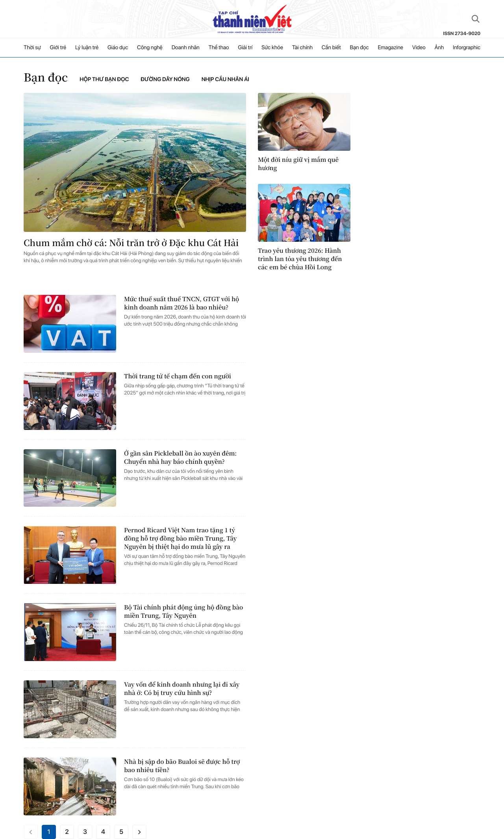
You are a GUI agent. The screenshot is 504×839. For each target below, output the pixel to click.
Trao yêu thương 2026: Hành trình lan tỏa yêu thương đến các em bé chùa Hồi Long (300, 259)
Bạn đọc (359, 48)
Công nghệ (150, 48)
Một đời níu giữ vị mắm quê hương (298, 164)
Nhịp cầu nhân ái (225, 80)
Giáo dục (118, 48)
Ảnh (439, 48)
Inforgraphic (467, 48)
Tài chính (302, 48)
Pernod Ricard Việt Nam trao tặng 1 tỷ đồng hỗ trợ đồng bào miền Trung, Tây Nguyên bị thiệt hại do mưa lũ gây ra (180, 538)
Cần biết (331, 48)
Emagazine (390, 48)
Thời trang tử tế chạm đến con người (178, 376)
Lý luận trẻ (87, 48)
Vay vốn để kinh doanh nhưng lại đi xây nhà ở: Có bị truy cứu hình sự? (182, 689)
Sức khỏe (272, 48)
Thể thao (219, 48)
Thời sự (32, 48)
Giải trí (245, 48)
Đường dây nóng (165, 80)
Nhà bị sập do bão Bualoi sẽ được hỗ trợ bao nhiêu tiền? (182, 766)
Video (419, 48)
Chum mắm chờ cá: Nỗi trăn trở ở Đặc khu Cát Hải (131, 243)
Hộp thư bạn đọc (104, 80)
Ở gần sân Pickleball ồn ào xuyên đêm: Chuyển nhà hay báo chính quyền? (180, 457)
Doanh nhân (186, 48)
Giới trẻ (58, 48)
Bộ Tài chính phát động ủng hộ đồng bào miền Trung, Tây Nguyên (183, 611)
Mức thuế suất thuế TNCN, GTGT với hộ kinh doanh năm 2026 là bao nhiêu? (182, 303)
